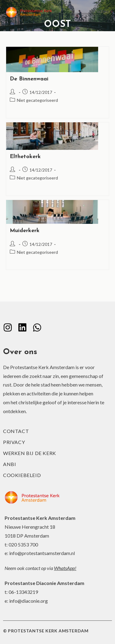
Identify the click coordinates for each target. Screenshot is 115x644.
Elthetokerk (25, 157)
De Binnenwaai (29, 79)
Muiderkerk (25, 231)
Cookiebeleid (22, 475)
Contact (16, 431)
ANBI (10, 464)
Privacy (14, 442)
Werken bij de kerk (30, 453)
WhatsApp (64, 568)
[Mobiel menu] (100, 12)
